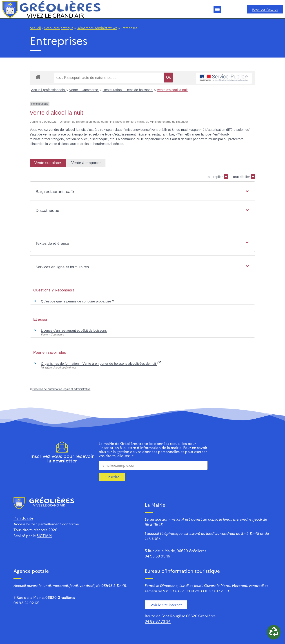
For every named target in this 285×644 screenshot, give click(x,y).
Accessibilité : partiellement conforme (46, 524)
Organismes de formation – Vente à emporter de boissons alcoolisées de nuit (101, 363)
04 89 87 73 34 (158, 621)
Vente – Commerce (84, 90)
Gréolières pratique (59, 28)
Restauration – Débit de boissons (128, 90)
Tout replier (217, 177)
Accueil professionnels (48, 90)
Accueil (35, 28)
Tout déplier (244, 177)
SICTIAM (44, 535)
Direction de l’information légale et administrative (61, 389)
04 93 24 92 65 (26, 603)
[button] (217, 9)
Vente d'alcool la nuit (172, 90)
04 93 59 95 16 (157, 556)
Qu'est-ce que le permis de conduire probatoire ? (77, 301)
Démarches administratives (97, 28)
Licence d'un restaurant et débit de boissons (74, 330)
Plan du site (23, 518)
